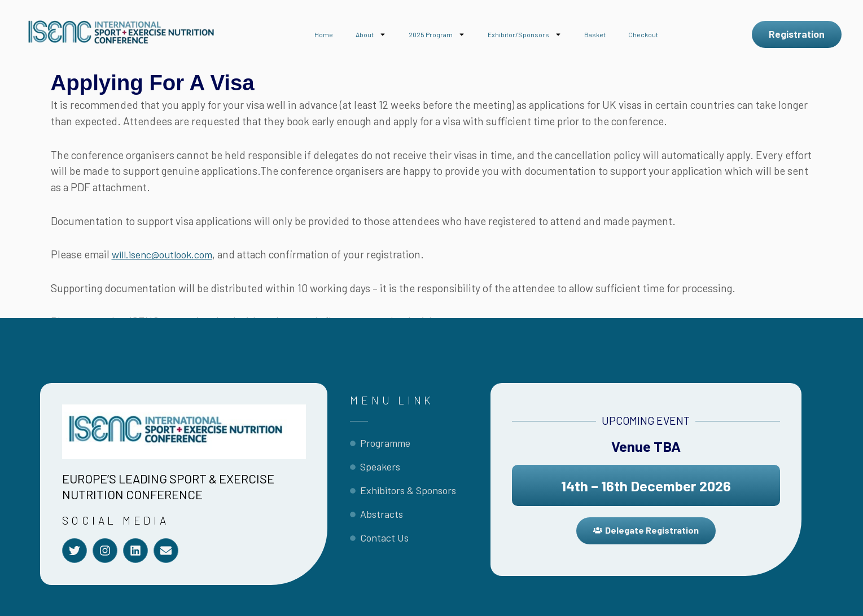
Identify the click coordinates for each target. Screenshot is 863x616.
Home (324, 34)
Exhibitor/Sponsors (525, 34)
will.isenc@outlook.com (168, 254)
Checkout (643, 34)
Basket (595, 34)
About (371, 34)
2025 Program (437, 34)
